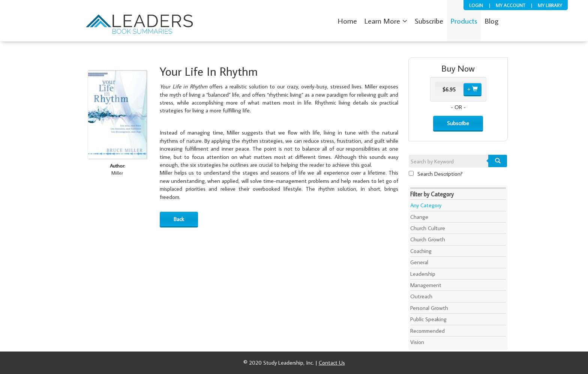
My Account (510, 5)
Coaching (421, 251)
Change (419, 217)
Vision (417, 342)
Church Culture (428, 228)
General (419, 262)
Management (426, 285)
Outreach (421, 296)
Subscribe (458, 123)
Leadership (423, 274)
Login (476, 5)
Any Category (426, 205)
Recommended (427, 331)
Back (179, 219)
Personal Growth (429, 308)
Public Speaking (428, 319)
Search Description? (436, 174)
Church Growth (428, 239)
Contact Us (332, 363)
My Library (550, 5)
